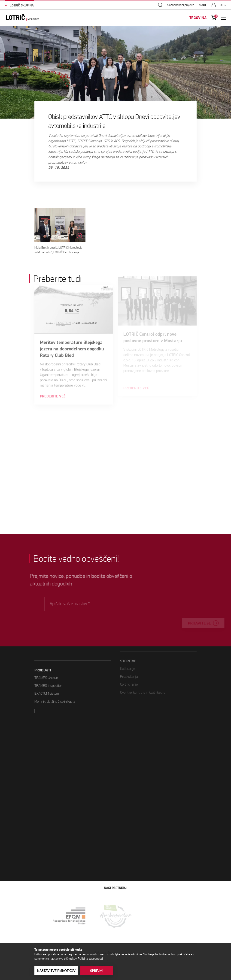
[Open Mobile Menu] (224, 18)
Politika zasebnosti (90, 959)
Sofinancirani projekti (181, 5)
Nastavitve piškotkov (56, 971)
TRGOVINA (198, 18)
